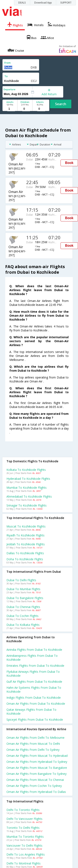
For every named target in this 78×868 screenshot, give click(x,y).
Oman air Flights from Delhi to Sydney (33, 750)
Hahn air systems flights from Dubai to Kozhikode (34, 690)
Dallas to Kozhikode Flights (25, 553)
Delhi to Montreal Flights (24, 863)
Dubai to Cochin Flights (22, 616)
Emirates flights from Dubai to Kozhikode (35, 666)
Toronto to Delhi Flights (23, 828)
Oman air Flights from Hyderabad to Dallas (36, 792)
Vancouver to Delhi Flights (24, 845)
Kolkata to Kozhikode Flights (26, 470)
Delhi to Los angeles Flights (26, 854)
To (6, 76)
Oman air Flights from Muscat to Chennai (35, 780)
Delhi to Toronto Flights (23, 810)
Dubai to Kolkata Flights (23, 625)
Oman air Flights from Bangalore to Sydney (37, 774)
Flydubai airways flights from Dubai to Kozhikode (33, 674)
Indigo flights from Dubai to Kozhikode (34, 698)
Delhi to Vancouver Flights (24, 819)
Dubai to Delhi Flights (21, 580)
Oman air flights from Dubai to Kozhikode (36, 704)
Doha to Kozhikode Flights (25, 559)
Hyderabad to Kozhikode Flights (28, 479)
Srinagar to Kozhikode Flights (27, 505)
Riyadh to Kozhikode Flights (25, 535)
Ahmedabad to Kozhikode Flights (29, 496)
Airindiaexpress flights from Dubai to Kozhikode (32, 658)
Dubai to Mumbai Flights (23, 589)
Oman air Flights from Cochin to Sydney (34, 786)
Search (61, 104)
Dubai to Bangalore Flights (25, 598)
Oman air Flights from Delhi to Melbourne (35, 738)
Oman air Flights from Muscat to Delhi (33, 744)
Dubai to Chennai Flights (23, 607)
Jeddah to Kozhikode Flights (26, 544)
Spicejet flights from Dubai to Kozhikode (35, 720)
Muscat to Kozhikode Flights (26, 526)
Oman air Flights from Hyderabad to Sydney (37, 762)
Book (69, 163)
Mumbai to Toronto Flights (25, 837)
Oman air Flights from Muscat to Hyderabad (37, 756)
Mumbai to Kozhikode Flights (27, 488)
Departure (9, 89)
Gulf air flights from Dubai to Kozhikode (34, 682)
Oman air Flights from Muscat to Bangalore (37, 768)
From (7, 63)
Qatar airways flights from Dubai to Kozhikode (31, 712)
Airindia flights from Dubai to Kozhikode (34, 650)
